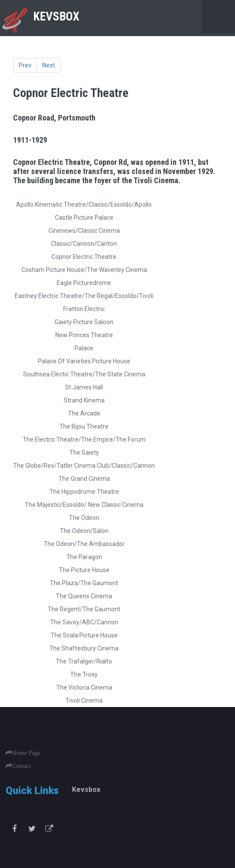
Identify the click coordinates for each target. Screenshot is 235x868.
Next (49, 65)
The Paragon (84, 557)
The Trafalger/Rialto (84, 661)
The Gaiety (84, 452)
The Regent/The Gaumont (84, 609)
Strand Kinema (84, 400)
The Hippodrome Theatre (84, 492)
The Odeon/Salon (84, 531)
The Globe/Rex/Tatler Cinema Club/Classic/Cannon (84, 466)
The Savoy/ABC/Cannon (84, 622)
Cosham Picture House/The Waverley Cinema (84, 270)
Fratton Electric (84, 309)
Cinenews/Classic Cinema (84, 231)
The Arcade (84, 413)
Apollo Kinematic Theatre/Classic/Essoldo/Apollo (84, 204)
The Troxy (84, 674)
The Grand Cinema (84, 479)
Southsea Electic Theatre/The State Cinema (84, 374)
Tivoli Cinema (84, 700)
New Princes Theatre (84, 335)
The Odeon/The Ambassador (84, 544)
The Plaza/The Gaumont (84, 583)
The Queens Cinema (84, 596)
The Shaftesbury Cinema (84, 648)
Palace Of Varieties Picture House (84, 361)
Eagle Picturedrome (84, 283)
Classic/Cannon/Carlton (84, 244)
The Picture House (84, 570)
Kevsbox (86, 789)
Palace (84, 348)
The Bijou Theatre (84, 426)
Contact (21, 766)
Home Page (26, 753)
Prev (25, 65)
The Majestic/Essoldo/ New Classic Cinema (84, 505)
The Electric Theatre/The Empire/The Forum (84, 439)
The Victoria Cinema (84, 687)
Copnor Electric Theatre (84, 257)
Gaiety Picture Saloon (84, 322)
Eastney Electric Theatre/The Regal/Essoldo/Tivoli (84, 296)
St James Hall (84, 387)
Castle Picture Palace (84, 218)
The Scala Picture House (84, 635)
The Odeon (84, 518)
